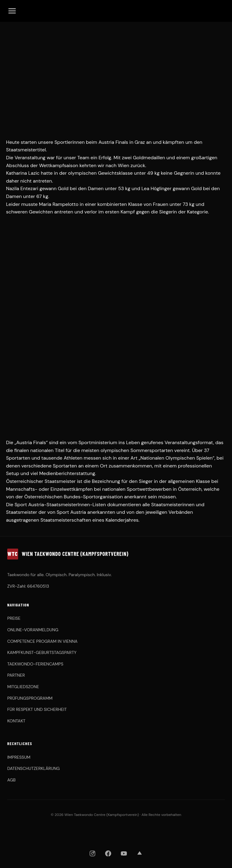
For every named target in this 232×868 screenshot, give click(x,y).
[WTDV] (68, 833)
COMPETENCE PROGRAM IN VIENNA (42, 641)
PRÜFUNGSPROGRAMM (30, 698)
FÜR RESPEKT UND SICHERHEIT (37, 709)
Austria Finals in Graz (122, 142)
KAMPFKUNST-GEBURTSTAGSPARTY (42, 652)
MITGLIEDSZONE (23, 687)
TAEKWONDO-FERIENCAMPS (35, 664)
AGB (11, 780)
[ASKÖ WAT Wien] (162, 833)
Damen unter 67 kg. (28, 196)
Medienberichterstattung (67, 473)
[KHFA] (121, 833)
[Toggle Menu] (12, 11)
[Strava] (140, 853)
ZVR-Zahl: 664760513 (28, 586)
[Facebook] (108, 853)
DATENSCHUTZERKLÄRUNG (34, 768)
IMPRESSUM (19, 757)
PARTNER (16, 675)
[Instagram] (92, 853)
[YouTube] (124, 853)
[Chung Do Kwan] (136, 833)
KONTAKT (16, 721)
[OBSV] (100, 833)
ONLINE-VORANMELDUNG (33, 630)
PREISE (14, 618)
